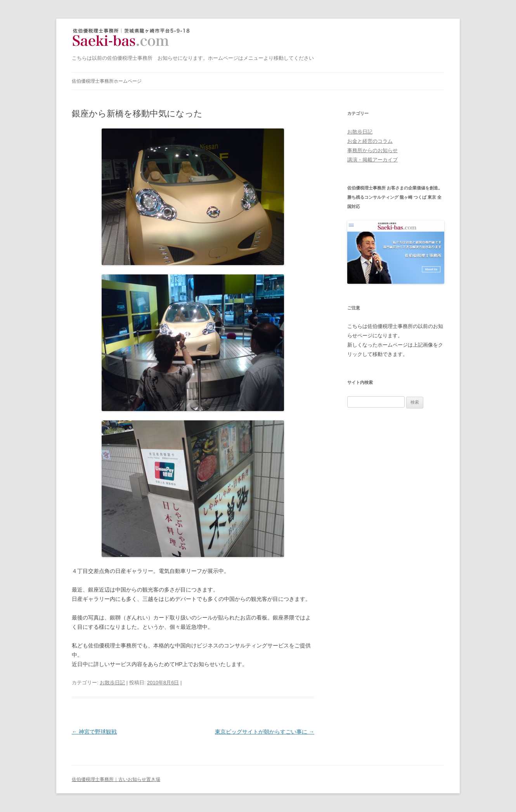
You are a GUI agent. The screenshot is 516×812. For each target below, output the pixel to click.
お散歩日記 (112, 683)
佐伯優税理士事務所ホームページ (107, 81)
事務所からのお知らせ (372, 150)
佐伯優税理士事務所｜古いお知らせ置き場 (134, 38)
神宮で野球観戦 (94, 732)
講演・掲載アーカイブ (372, 160)
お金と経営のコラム (370, 141)
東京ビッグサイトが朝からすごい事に (265, 732)
